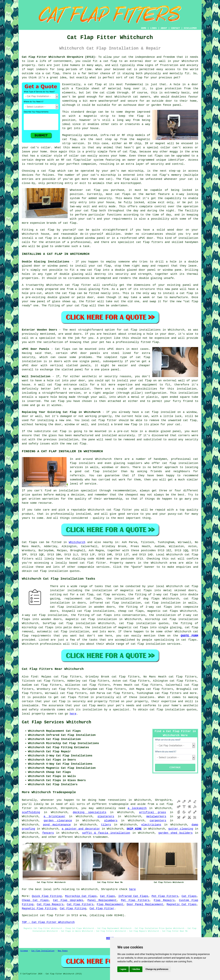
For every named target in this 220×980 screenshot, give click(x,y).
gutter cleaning (181, 829)
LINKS (153, 28)
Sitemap (24, 951)
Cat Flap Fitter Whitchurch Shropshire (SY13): (59, 57)
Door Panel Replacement (145, 904)
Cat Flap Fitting (73, 909)
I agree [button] (123, 969)
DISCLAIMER (190, 28)
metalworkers (156, 816)
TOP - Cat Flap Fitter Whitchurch (48, 922)
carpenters (158, 821)
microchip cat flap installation (172, 619)
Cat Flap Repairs (50, 904)
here (73, 714)
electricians (151, 825)
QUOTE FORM (189, 636)
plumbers (111, 821)
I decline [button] (136, 969)
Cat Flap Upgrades (68, 900)
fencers (48, 833)
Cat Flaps (108, 896)
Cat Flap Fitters (80, 904)
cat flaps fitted (75, 697)
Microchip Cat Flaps (81, 896)
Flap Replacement (110, 904)
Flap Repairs (164, 900)
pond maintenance (57, 825)
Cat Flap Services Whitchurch (57, 722)
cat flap (95, 84)
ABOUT (164, 28)
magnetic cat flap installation (91, 619)
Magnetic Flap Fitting (39, 909)
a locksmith (137, 808)
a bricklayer (54, 816)
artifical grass (153, 812)
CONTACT (175, 28)
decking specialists (90, 812)
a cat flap (51, 73)
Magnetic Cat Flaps (182, 904)
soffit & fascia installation (106, 833)
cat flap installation (51, 571)
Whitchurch (77, 542)
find (34, 677)
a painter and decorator (81, 829)
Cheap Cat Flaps (35, 900)
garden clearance (58, 821)
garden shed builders (176, 833)
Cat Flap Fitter (102, 909)
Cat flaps (29, 542)
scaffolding (31, 812)
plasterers (106, 816)
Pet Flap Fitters (165, 896)
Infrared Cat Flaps (133, 896)
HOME (144, 28)
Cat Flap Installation (43, 951)
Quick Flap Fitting (47, 896)
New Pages (63, 951)
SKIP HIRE (134, 829)
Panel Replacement (102, 900)
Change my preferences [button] (157, 969)
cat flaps (155, 156)
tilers (106, 825)
